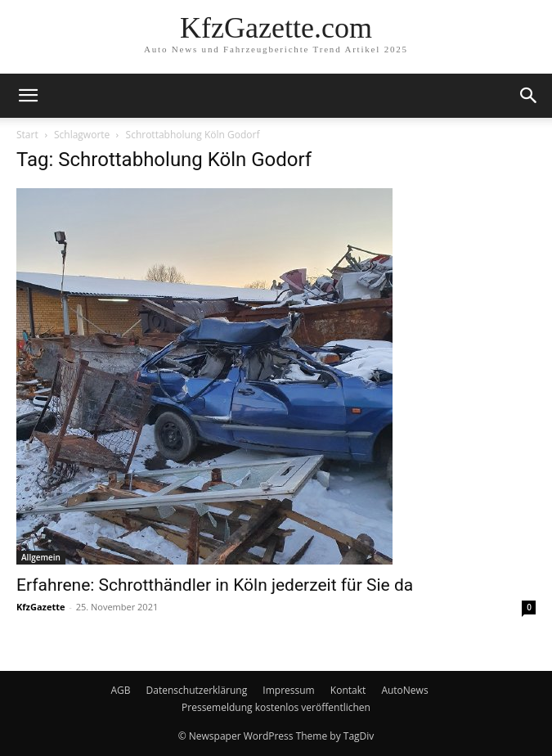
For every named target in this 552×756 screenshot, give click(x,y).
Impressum (288, 690)
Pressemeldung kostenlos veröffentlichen (276, 707)
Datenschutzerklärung (197, 690)
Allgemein (41, 557)
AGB (120, 690)
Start (27, 135)
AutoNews (404, 690)
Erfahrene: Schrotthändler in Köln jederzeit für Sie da (215, 585)
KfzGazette (40, 607)
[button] (28, 96)
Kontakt (348, 690)
